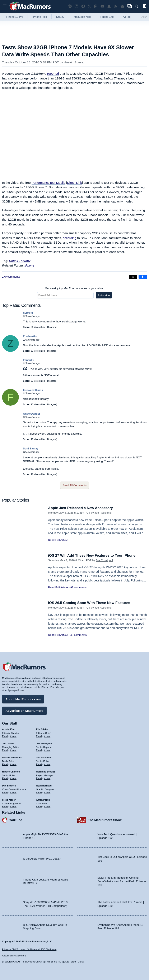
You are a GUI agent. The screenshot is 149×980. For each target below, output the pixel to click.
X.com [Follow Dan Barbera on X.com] (13, 793)
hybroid (28, 313)
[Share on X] (133, 277)
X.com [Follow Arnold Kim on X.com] (13, 736)
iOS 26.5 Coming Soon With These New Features (89, 603)
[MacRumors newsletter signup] (122, 6)
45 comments (78, 635)
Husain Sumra (74, 62)
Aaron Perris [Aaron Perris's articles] (43, 800)
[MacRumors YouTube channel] (102, 6)
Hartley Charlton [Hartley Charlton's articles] (11, 772)
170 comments (11, 277)
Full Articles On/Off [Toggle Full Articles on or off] (33, 962)
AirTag (127, 17)
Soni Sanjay (31, 448)
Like (43, 327)
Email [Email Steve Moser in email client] (5, 806)
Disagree (52, 327)
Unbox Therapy (20, 261)
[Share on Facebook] (143, 277)
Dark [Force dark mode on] (80, 962)
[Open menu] (5, 6)
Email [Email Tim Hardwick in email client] (39, 764)
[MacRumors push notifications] (109, 6)
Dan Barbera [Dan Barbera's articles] (9, 786)
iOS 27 (60, 17)
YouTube (16, 820)
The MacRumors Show (105, 820)
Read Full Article (58, 540)
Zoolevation (31, 336)
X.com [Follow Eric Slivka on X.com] (47, 736)
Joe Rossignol (103, 513)
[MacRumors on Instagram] (76, 6)
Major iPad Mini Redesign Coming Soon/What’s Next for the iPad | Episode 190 (122, 881)
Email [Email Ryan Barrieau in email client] (39, 793)
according (69, 238)
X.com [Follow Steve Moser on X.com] (13, 806)
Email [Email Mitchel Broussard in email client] (5, 764)
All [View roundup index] (144, 17)
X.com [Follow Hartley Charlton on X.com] (13, 778)
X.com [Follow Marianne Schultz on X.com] (47, 778)
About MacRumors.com (23, 699)
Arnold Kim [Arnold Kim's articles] (8, 729)
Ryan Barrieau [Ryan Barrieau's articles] (44, 786)
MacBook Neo (82, 17)
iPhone (30, 265)
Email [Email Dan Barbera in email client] (5, 793)
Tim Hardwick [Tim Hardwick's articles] (44, 757)
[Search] (138, 6)
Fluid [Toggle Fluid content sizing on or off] (48, 962)
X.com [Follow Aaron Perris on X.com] (47, 806)
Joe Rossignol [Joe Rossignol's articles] (44, 743)
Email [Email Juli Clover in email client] (5, 750)
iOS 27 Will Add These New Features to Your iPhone (92, 555)
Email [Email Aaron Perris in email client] (39, 806)
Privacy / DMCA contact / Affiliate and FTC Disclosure (29, 949)
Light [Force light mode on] (73, 962)
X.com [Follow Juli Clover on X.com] (13, 750)
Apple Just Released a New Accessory (80, 508)
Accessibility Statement (14, 956)
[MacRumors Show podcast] (70, 6)
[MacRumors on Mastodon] (96, 6)
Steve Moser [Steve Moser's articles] (9, 800)
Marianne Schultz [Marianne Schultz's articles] (46, 772)
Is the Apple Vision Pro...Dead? (42, 859)
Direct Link (74, 183)
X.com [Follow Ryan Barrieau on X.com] (47, 793)
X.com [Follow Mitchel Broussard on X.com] (13, 764)
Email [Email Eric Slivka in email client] (39, 736)
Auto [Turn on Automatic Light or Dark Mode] (67, 962)
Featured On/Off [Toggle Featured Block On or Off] (12, 962)
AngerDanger (32, 414)
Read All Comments (74, 485)
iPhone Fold (40, 17)
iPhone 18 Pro (15, 17)
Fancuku (29, 360)
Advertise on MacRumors (24, 711)
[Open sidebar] (144, 7)
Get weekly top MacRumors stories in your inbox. (74, 288)
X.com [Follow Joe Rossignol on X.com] (47, 750)
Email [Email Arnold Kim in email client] (5, 736)
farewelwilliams (33, 390)
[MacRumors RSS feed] (116, 6)
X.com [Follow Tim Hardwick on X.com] (47, 764)
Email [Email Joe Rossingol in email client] (39, 750)
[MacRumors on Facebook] (83, 6)
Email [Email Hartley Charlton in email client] (5, 778)
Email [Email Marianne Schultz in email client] (39, 778)
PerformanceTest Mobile (48, 183)
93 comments (78, 587)
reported (53, 74)
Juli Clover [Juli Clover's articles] (8, 743)
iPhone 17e (107, 17)
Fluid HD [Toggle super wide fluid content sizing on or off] (57, 962)
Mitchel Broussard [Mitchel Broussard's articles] (12, 757)
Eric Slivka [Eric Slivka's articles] (42, 729)
